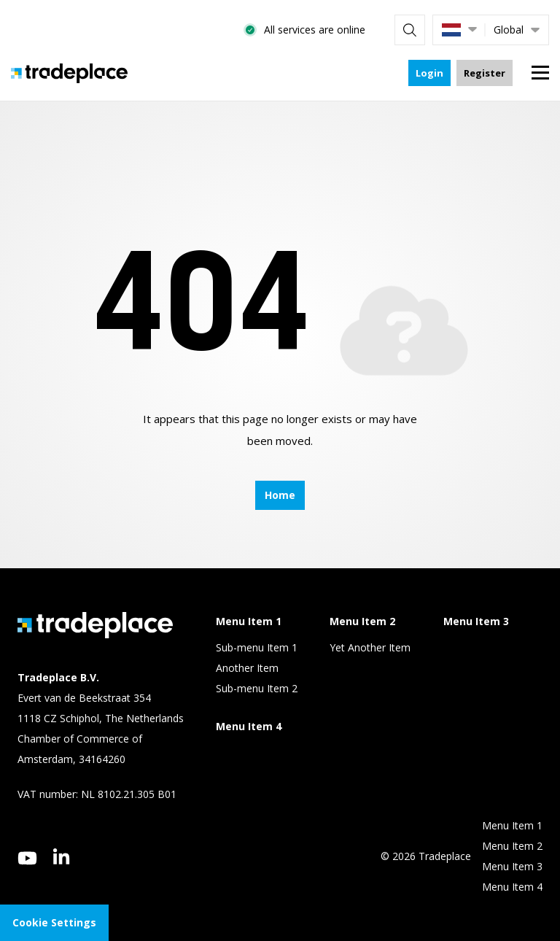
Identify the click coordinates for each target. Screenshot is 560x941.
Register (485, 73)
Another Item (247, 668)
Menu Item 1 (512, 825)
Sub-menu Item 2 (257, 688)
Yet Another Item (370, 647)
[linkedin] (62, 856)
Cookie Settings (54, 922)
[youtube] (27, 858)
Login (429, 73)
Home (280, 495)
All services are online (315, 30)
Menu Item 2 (512, 846)
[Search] (410, 30)
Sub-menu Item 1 (257, 647)
